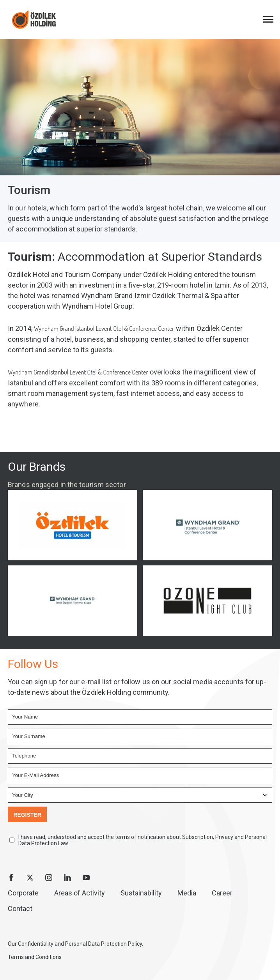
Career (222, 893)
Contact (20, 908)
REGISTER (27, 815)
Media (187, 893)
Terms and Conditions (35, 957)
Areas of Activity (80, 893)
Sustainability (141, 893)
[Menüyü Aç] (268, 19)
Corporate (23, 893)
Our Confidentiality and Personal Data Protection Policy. (75, 944)
